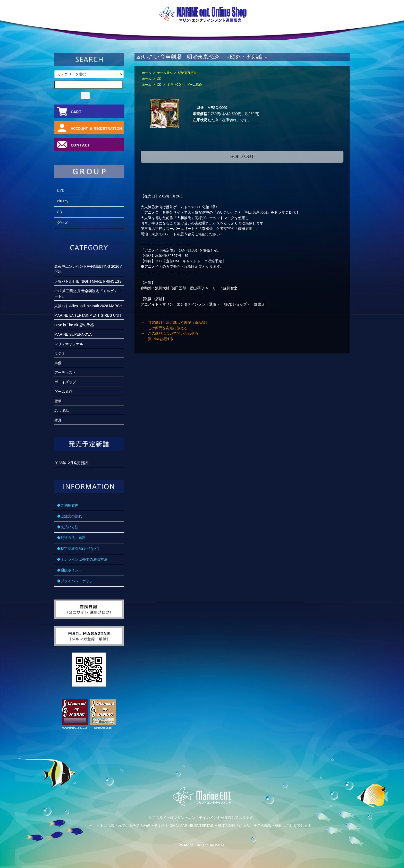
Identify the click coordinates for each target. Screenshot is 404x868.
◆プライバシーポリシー (77, 581)
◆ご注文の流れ (70, 516)
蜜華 (58, 401)
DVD (61, 190)
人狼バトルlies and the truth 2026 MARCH (88, 306)
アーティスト (65, 372)
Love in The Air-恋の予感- (75, 325)
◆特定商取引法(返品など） (79, 549)
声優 (58, 363)
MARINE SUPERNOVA (73, 334)
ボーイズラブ (65, 382)
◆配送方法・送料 (71, 538)
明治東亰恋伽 (187, 73)
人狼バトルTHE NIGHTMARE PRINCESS (88, 281)
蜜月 (58, 420)
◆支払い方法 (68, 527)
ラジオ (60, 353)
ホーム (147, 73)
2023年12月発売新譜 (71, 463)
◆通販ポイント (70, 570)
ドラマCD (174, 85)
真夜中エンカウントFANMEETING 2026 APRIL (89, 269)
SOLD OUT (242, 157)
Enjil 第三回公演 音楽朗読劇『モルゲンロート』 (88, 294)
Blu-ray (63, 201)
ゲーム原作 (165, 73)
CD (159, 79)
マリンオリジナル (69, 344)
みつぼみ (62, 411)
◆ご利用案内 (68, 505)
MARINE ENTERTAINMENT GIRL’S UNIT (88, 315)
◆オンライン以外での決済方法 (82, 559)
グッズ (62, 223)
